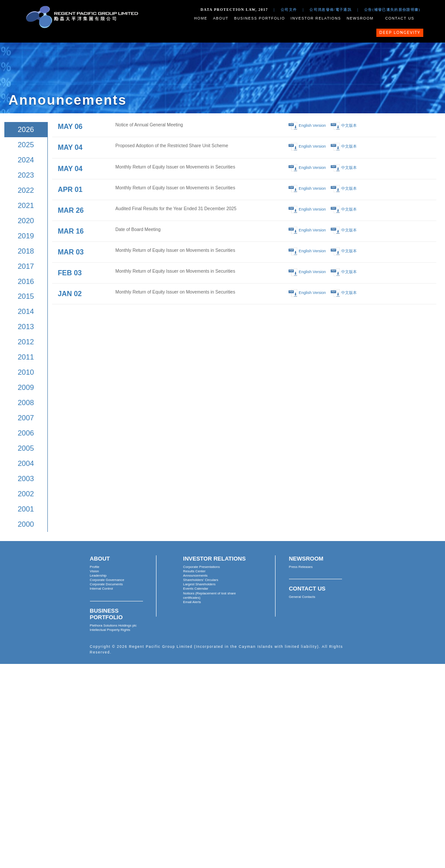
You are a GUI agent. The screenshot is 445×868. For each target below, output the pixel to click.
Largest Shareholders (199, 584)
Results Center (194, 571)
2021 (26, 206)
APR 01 (70, 189)
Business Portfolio (260, 18)
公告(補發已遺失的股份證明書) (392, 10)
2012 (26, 342)
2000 (26, 524)
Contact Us (400, 18)
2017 (26, 266)
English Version (312, 126)
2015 (26, 296)
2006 (26, 433)
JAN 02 (70, 294)
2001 (26, 509)
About (221, 18)
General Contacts (302, 597)
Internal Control (101, 589)
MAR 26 (71, 210)
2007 (26, 418)
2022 (26, 190)
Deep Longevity (400, 33)
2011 (26, 357)
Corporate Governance (107, 580)
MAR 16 (71, 231)
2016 (26, 282)
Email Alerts (192, 602)
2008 (26, 403)
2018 (26, 251)
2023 (26, 175)
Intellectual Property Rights (110, 630)
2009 (26, 388)
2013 (26, 327)
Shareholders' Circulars (201, 580)
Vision (95, 571)
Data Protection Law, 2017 (234, 10)
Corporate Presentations (201, 567)
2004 (26, 464)
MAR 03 (71, 252)
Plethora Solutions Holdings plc (113, 625)
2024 (26, 160)
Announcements (195, 576)
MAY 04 (70, 147)
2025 (26, 145)
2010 (26, 372)
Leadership (98, 576)
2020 (26, 221)
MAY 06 (70, 126)
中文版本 (349, 126)
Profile (95, 567)
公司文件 (289, 10)
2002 (26, 494)
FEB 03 (70, 273)
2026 (26, 130)
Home (201, 18)
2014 (26, 312)
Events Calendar (196, 589)
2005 (26, 448)
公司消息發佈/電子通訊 (330, 10)
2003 (26, 479)
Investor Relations (316, 18)
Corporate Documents (106, 584)
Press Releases (301, 567)
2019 (26, 236)
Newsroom (360, 18)
